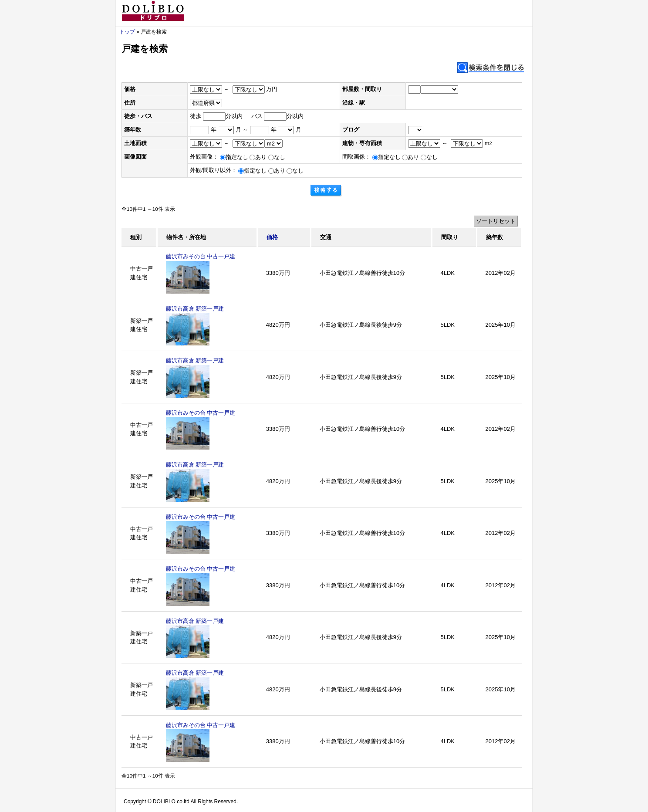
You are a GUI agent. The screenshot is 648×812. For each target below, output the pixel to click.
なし (277, 157)
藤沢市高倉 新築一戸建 (195, 309)
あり (258, 157)
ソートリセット (496, 221)
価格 (272, 237)
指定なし (234, 157)
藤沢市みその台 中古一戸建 (201, 256)
